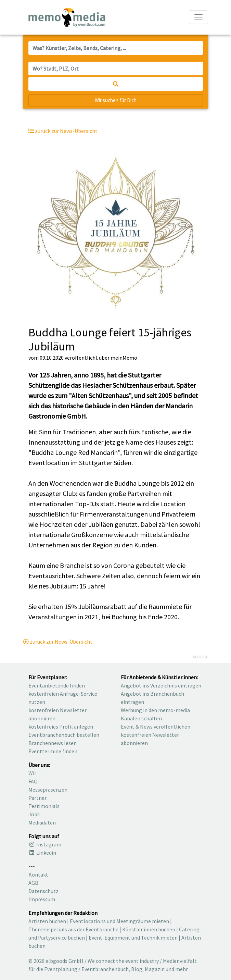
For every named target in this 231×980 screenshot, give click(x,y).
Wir (32, 773)
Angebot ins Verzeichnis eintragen (161, 685)
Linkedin (42, 853)
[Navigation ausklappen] (198, 17)
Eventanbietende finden (57, 685)
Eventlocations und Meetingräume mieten (119, 921)
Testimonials (44, 806)
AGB (33, 883)
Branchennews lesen (53, 743)
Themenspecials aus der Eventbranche (73, 929)
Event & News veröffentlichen (156, 727)
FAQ (33, 781)
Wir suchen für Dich (116, 100)
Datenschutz (43, 891)
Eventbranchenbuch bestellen (64, 735)
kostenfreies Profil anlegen (61, 727)
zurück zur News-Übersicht (58, 642)
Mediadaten (42, 822)
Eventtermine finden (53, 751)
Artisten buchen (47, 921)
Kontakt (38, 874)
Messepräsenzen (48, 790)
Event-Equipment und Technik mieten (133, 938)
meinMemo (124, 358)
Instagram (45, 844)
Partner (37, 798)
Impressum (42, 899)
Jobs (34, 814)
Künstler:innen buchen (149, 929)
